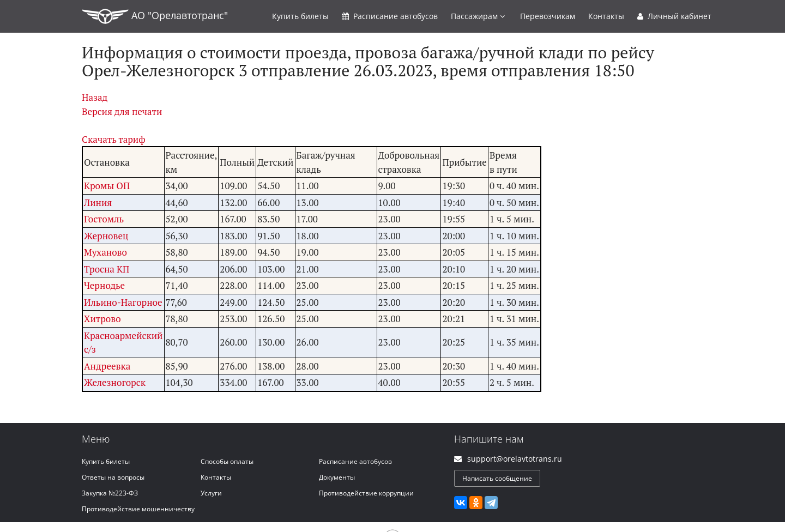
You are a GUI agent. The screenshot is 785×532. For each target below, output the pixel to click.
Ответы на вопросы (113, 477)
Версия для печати (122, 111)
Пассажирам (478, 16)
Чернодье (104, 285)
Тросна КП (107, 269)
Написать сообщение (497, 478)
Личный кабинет (674, 16)
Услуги (211, 493)
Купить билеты (106, 461)
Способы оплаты (227, 461)
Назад (95, 97)
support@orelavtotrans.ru (515, 459)
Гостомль (104, 219)
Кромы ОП (107, 186)
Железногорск (115, 382)
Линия (98, 202)
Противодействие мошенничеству (138, 509)
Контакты (606, 16)
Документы (337, 477)
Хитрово (102, 319)
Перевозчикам (548, 16)
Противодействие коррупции (366, 493)
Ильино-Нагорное (123, 302)
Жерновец (106, 236)
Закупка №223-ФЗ (110, 493)
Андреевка (107, 366)
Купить (300, 16)
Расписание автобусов (355, 461)
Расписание (390, 16)
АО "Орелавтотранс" (155, 16)
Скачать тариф (114, 139)
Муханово (105, 252)
